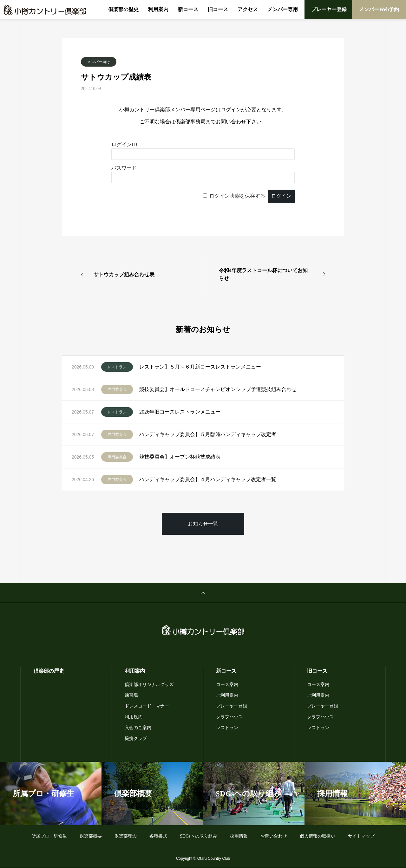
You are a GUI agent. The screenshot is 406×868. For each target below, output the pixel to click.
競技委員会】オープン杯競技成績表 (180, 457)
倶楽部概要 (91, 836)
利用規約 (134, 717)
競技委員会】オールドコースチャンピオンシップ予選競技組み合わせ (218, 389)
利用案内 (158, 9)
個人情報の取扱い (318, 836)
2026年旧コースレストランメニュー (180, 412)
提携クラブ (136, 738)
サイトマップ (361, 836)
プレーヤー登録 (329, 9)
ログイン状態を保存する (237, 196)
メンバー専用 (283, 9)
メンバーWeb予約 (379, 9)
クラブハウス (229, 717)
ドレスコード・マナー (147, 706)
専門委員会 (117, 389)
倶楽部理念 (126, 836)
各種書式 (158, 836)
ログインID (124, 144)
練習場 (131, 695)
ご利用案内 (227, 695)
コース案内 (227, 685)
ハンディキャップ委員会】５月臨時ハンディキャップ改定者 (208, 434)
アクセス (248, 9)
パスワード (124, 168)
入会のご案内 (138, 728)
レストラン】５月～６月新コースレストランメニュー (200, 367)
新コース (188, 9)
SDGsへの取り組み (198, 836)
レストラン (117, 367)
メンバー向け (99, 62)
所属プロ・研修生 (49, 836)
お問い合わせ (274, 836)
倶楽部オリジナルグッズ (149, 685)
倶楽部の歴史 (123, 9)
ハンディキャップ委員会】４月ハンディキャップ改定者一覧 (208, 479)
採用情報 (239, 836)
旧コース (218, 9)
